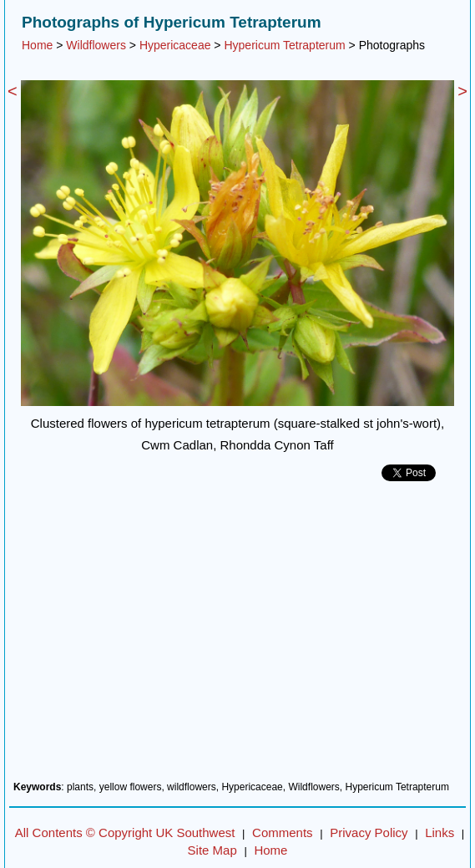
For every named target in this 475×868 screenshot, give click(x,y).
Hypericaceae (175, 45)
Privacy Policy (369, 832)
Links (440, 832)
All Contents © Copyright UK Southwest (125, 832)
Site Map (212, 850)
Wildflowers (96, 45)
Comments (283, 832)
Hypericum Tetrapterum (284, 45)
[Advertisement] (237, 637)
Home (37, 45)
